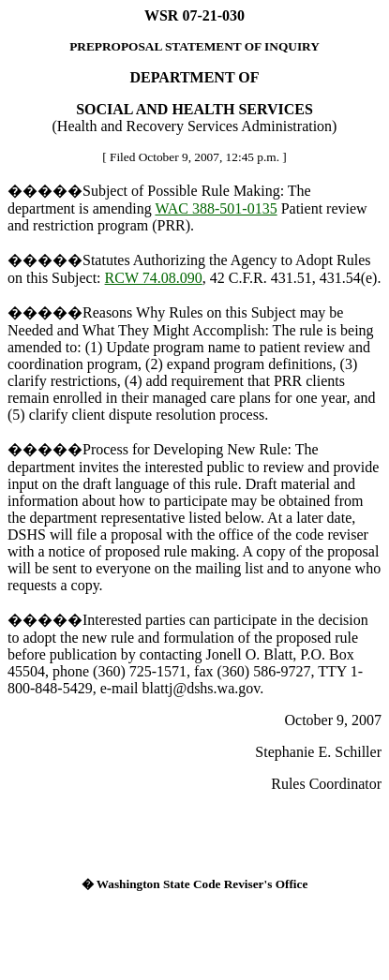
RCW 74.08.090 (154, 278)
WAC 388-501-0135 (216, 208)
